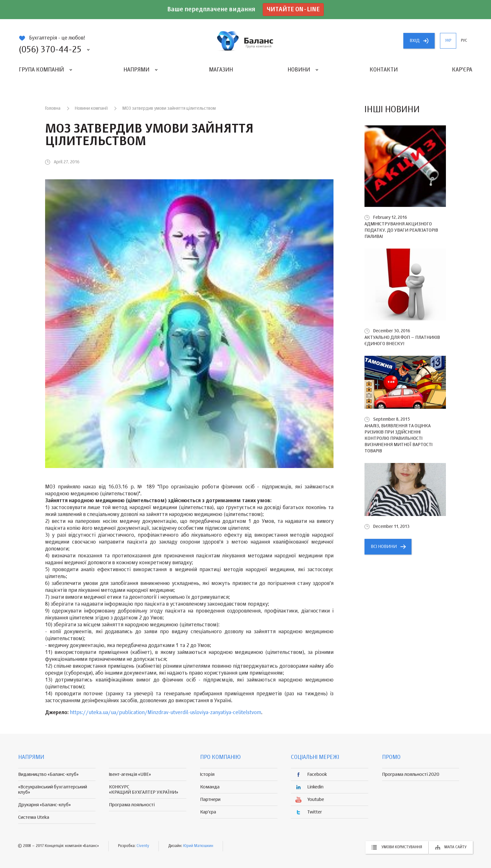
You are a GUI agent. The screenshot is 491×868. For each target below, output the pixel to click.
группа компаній (246, 41)
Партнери (210, 800)
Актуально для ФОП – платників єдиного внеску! (402, 341)
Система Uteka (34, 817)
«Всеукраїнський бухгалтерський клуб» (53, 790)
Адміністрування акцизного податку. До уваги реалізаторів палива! (401, 230)
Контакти (384, 70)
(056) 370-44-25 (50, 50)
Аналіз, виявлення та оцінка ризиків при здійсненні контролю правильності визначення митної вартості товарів (398, 438)
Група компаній (41, 70)
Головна (53, 108)
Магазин (221, 70)
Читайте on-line (293, 10)
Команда (210, 787)
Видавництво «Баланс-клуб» (48, 774)
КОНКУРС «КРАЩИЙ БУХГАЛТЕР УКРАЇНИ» (144, 790)
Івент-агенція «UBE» (130, 774)
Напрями (136, 70)
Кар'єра (462, 70)
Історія (207, 774)
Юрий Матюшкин (198, 846)
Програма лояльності (132, 805)
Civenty (143, 846)
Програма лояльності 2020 (411, 774)
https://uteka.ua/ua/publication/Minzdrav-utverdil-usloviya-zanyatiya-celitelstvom (165, 713)
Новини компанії (91, 108)
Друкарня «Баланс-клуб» (44, 805)
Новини (299, 70)
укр (448, 41)
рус (464, 41)
